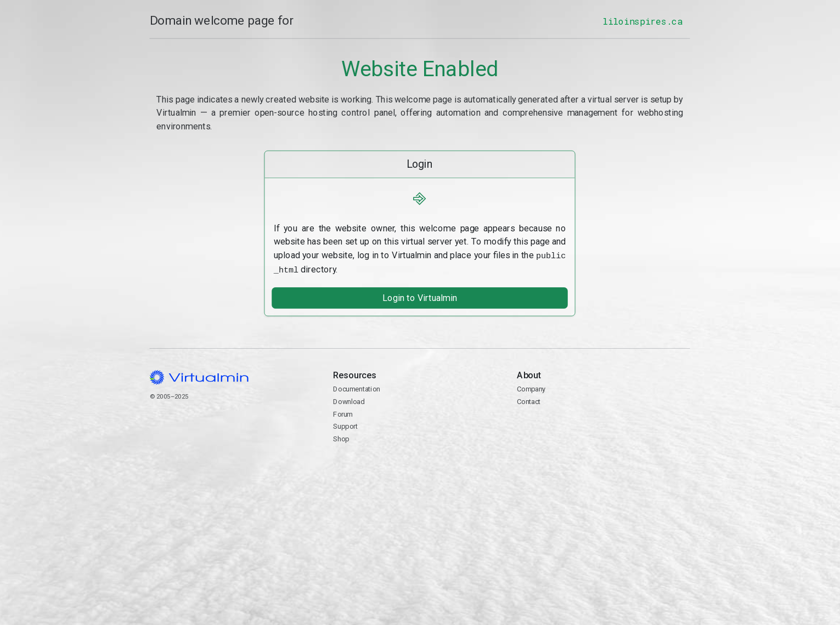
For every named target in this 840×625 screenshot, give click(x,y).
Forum (343, 412)
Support (346, 425)
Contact (604, 431)
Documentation (357, 387)
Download (349, 400)
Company (532, 387)
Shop (342, 437)
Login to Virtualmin (420, 296)
